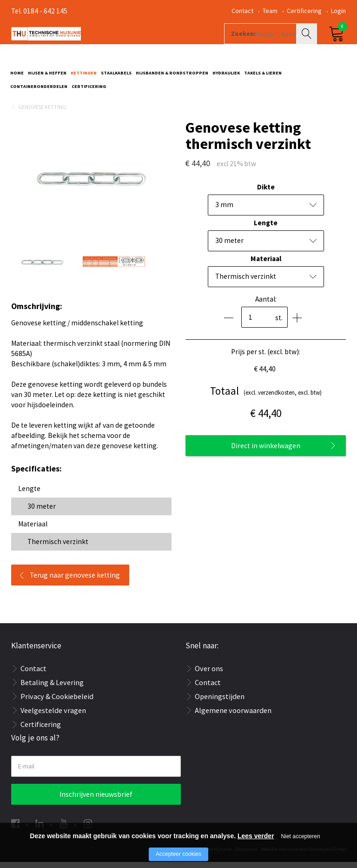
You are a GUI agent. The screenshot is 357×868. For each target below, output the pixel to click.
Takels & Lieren (263, 77)
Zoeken (308, 45)
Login (338, 11)
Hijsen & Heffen (47, 77)
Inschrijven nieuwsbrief (96, 800)
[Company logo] (111, 45)
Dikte (266, 193)
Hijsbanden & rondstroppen (172, 77)
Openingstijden (220, 702)
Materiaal (266, 265)
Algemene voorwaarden (233, 716)
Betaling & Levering (52, 688)
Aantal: (266, 305)
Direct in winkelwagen (266, 452)
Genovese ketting (42, 113)
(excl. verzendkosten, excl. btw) (266, 397)
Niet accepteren (301, 836)
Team (270, 11)
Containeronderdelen (39, 91)
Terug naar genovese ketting (75, 581)
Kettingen (84, 77)
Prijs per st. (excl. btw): (266, 358)
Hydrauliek (226, 77)
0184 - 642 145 (45, 11)
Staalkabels (116, 77)
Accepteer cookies (178, 854)
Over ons (209, 674)
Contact (242, 11)
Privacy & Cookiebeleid (57, 702)
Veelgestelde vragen (53, 716)
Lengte (266, 229)
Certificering (304, 11)
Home (17, 77)
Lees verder (256, 836)
